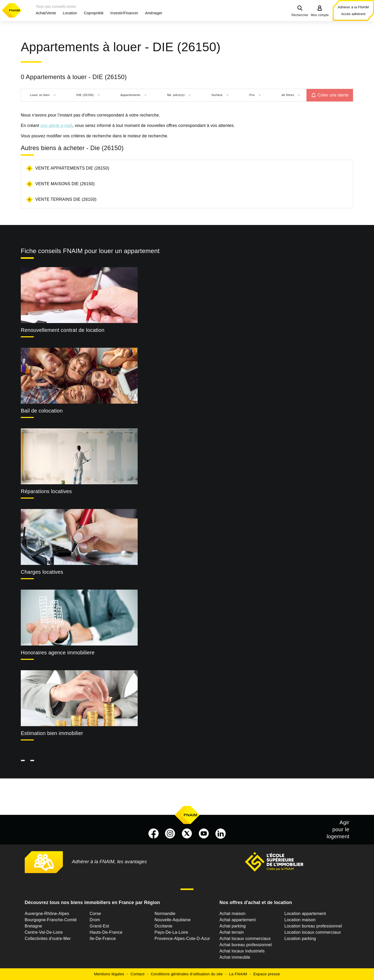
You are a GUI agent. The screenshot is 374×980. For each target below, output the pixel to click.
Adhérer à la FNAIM (353, 7)
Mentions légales (109, 974)
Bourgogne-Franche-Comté (51, 920)
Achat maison (232, 914)
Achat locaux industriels (242, 951)
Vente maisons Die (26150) (65, 184)
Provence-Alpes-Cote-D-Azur (182, 939)
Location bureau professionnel (313, 926)
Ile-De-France (103, 939)
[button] (46, 13)
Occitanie (163, 926)
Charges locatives (42, 572)
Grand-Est (99, 926)
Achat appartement (238, 920)
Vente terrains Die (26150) (66, 199)
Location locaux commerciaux (313, 932)
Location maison (300, 920)
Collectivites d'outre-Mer (48, 939)
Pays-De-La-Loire (171, 932)
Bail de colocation (42, 411)
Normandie (165, 914)
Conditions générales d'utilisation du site (187, 974)
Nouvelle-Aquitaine (173, 920)
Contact (138, 974)
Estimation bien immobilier (52, 733)
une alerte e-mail (56, 125)
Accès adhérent (353, 14)
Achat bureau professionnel (246, 945)
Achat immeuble (235, 957)
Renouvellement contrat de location (63, 330)
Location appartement (305, 914)
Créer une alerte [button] (333, 95)
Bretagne (33, 926)
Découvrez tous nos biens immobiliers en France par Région (92, 902)
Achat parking (233, 926)
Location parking (300, 939)
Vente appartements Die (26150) (72, 168)
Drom (95, 920)
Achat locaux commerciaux (245, 939)
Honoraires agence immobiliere (58, 653)
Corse (95, 914)
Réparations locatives (46, 491)
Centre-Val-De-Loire (44, 932)
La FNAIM (238, 974)
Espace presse (267, 974)
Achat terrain (232, 932)
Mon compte (320, 15)
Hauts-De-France (106, 932)
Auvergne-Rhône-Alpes (47, 914)
